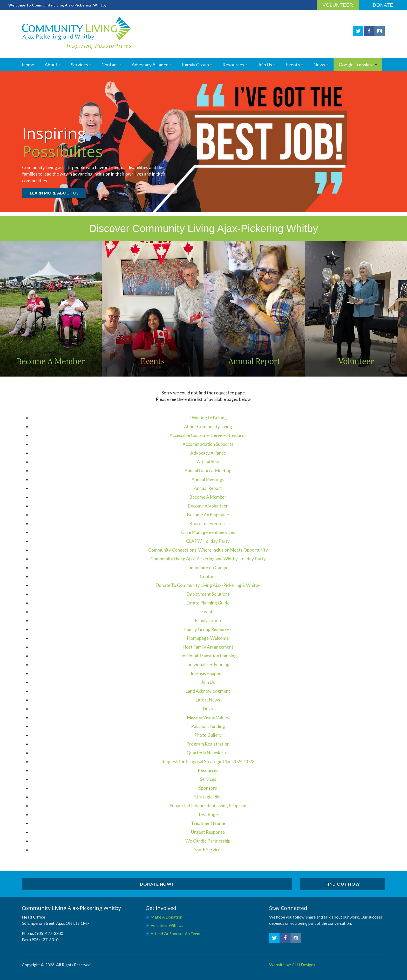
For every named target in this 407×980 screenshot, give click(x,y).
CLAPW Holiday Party (208, 541)
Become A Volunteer (208, 506)
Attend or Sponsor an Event (176, 933)
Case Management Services (208, 532)
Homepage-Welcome (208, 638)
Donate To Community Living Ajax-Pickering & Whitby (208, 585)
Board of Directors (208, 523)
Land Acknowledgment (208, 691)
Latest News (208, 700)
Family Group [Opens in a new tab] (195, 65)
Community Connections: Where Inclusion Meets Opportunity (208, 550)
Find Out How (343, 884)
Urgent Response (208, 832)
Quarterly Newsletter (208, 753)
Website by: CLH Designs (292, 965)
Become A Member (208, 497)
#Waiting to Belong (208, 418)
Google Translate (356, 65)
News (319, 65)
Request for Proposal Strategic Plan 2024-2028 (208, 762)
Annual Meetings (208, 479)
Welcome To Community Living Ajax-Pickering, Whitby (57, 5)
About (51, 65)
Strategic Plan (208, 797)
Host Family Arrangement (208, 647)
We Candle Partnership (208, 841)
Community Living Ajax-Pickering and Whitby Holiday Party (208, 559)
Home (28, 65)
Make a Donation (166, 917)
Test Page (208, 814)
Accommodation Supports (208, 444)
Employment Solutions (208, 594)
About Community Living (208, 426)
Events (293, 65)
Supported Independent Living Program (208, 806)
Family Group (208, 620)
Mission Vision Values (208, 717)
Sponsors (208, 788)
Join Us (265, 65)
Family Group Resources (208, 629)
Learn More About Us (54, 193)
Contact (110, 65)
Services (79, 65)
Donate (383, 5)
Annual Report (208, 488)
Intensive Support (208, 673)
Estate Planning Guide (208, 603)
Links (208, 709)
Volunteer (338, 5)
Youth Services (208, 850)
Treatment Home (208, 823)
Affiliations (208, 462)
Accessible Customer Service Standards (208, 435)
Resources (233, 65)
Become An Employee (208, 515)
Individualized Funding (208, 665)
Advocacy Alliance (150, 65)
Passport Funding (208, 726)
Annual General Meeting (208, 471)
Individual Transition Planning (208, 656)
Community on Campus (208, 568)
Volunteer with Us (167, 925)
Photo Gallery (208, 735)
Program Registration (208, 744)
